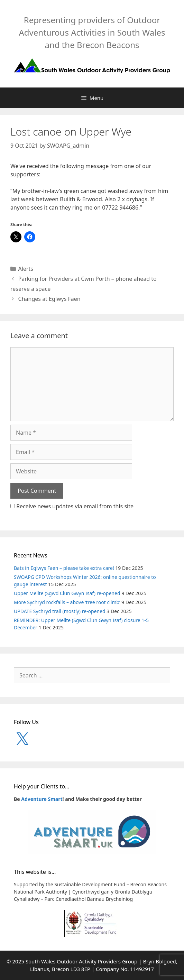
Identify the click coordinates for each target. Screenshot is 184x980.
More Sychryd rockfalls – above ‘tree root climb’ (67, 602)
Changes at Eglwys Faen (49, 299)
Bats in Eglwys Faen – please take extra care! (64, 568)
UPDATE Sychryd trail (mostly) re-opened (60, 611)
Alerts (26, 269)
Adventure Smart (42, 799)
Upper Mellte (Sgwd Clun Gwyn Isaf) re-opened (67, 593)
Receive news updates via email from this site (72, 506)
